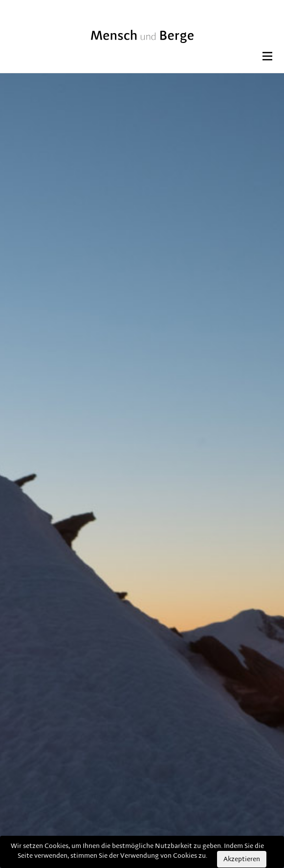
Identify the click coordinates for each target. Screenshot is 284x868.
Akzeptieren (242, 859)
